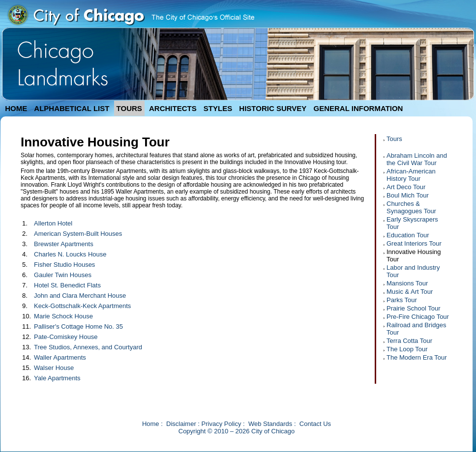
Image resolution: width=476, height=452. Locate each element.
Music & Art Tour (410, 292)
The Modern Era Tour (417, 357)
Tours (394, 139)
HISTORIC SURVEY (273, 108)
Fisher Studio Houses (64, 265)
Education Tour (408, 235)
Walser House (54, 368)
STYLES (218, 108)
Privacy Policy (222, 424)
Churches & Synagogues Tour (411, 207)
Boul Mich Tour (408, 195)
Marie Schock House (63, 316)
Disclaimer (181, 424)
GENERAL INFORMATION (358, 108)
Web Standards (270, 424)
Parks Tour (402, 300)
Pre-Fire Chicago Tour (418, 317)
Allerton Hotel (53, 223)
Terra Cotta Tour (409, 341)
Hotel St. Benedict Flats (67, 285)
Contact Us (315, 424)
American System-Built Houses (78, 234)
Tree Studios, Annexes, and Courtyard (88, 347)
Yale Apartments (57, 378)
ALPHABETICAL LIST (72, 108)
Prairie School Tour (414, 308)
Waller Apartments (60, 357)
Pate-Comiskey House (66, 337)
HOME (16, 108)
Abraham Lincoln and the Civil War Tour (417, 159)
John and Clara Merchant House (80, 296)
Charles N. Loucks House (70, 254)
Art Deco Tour (406, 187)
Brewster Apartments (64, 244)
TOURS (129, 108)
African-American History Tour (411, 175)
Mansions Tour (407, 283)
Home (151, 424)
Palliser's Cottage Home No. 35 (78, 326)
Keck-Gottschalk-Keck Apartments (82, 306)
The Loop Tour (407, 349)
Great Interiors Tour (414, 243)
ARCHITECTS (173, 108)
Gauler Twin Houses (63, 275)
